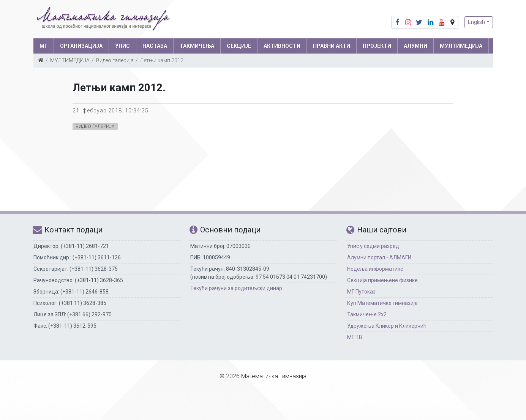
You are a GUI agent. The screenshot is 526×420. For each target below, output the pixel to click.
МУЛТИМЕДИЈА (461, 46)
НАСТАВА (155, 46)
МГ (43, 46)
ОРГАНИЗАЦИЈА (81, 46)
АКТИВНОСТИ (282, 46)
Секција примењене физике (382, 280)
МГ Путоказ (361, 292)
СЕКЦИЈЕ (239, 46)
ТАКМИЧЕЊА (197, 46)
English (476, 22)
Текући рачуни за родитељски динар (236, 288)
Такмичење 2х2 (367, 314)
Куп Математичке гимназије (382, 303)
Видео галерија (115, 60)
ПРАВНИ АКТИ (332, 46)
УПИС (122, 46)
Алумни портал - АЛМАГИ (379, 257)
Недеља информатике (375, 269)
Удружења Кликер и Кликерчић (387, 326)
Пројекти (377, 46)
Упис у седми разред (373, 246)
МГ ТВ (355, 337)
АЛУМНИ (415, 46)
